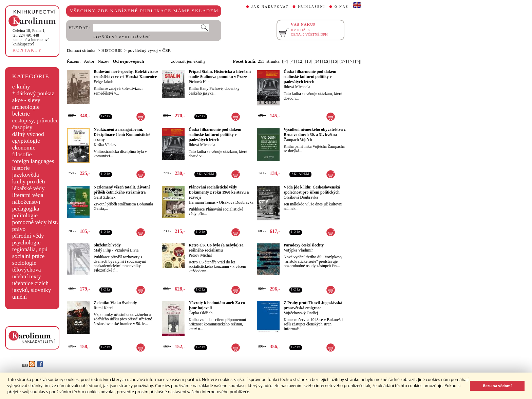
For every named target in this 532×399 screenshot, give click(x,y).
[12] (300, 61)
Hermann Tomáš (202, 202)
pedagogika (26, 209)
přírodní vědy (28, 236)
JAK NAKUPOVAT (270, 7)
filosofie (22, 154)
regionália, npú (30, 249)
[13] (308, 61)
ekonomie (24, 148)
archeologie (26, 107)
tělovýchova (27, 270)
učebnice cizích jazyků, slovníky (32, 287)
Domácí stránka (81, 50)
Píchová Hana (200, 82)
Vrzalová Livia (127, 250)
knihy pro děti (29, 182)
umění (20, 297)
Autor (89, 61)
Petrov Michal (200, 255)
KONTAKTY (27, 50)
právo (19, 229)
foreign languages (33, 161)
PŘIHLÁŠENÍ (312, 7)
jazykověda (26, 175)
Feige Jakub (103, 82)
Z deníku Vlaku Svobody (115, 303)
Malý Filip (102, 250)
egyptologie (26, 141)
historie (21, 168)
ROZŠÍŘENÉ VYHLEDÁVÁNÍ (122, 37)
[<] (292, 61)
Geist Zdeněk (104, 197)
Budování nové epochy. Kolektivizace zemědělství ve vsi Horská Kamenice (126, 74)
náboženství (26, 202)
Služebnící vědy (107, 245)
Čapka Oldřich (201, 313)
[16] (335, 61)
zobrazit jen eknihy (188, 61)
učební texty (27, 276)
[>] (351, 61)
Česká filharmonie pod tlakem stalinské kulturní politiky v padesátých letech (310, 77)
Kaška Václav (105, 145)
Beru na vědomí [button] (497, 386)
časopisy (22, 127)
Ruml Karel (103, 308)
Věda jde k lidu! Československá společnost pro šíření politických (312, 190)
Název (103, 61)
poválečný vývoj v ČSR (149, 50)
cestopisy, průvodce (35, 121)
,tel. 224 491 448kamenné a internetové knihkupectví (31, 37)
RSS (28, 366)
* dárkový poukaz (33, 93)
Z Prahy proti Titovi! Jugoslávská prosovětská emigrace (313, 305)
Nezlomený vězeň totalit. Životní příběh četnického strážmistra (122, 190)
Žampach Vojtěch (298, 140)
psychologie (26, 243)
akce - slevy (26, 100)
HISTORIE (112, 50)
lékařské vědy (28, 188)
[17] (343, 61)
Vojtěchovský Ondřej (301, 313)
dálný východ (28, 134)
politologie (25, 215)
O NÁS (341, 7)
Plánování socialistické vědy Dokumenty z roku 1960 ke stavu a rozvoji (219, 192)
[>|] (358, 61)
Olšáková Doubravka (236, 202)
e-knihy (21, 87)
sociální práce (28, 256)
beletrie (21, 114)
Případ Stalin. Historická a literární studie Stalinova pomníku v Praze (220, 74)
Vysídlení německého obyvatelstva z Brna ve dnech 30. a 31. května (315, 132)
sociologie (24, 263)
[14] (317, 61)
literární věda (28, 195)
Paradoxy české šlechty (304, 245)
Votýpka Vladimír (298, 250)
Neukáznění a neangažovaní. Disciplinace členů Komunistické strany (122, 135)
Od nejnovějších (128, 61)
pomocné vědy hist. (35, 222)
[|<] (285, 61)
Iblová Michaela (297, 87)
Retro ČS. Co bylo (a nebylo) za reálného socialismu (216, 248)
